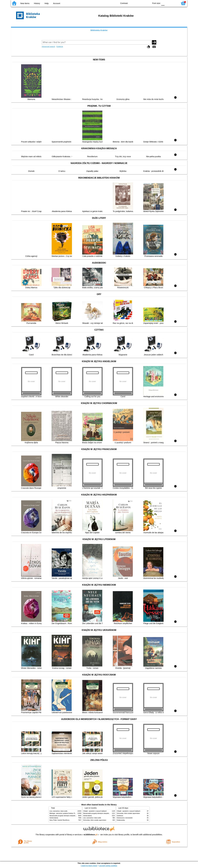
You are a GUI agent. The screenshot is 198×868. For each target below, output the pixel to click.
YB (142, 3)
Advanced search (48, 46)
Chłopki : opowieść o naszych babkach (95, 811)
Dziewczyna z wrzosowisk (125, 818)
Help (47, 3)
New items (25, 3)
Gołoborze (120, 816)
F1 (168, 3)
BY (148, 3)
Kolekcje (60, 46)
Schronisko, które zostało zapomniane (95, 820)
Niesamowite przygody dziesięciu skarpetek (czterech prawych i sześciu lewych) (74, 816)
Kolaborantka (121, 820)
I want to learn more (89, 866)
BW (137, 3)
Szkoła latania (54, 818)
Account (57, 3)
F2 (174, 3)
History (37, 3)
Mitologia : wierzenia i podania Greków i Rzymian (65, 813)
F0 (163, 3)
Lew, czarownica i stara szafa (58, 811)
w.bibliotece (90, 835)
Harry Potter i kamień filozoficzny (60, 820)
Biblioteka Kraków (99, 30)
